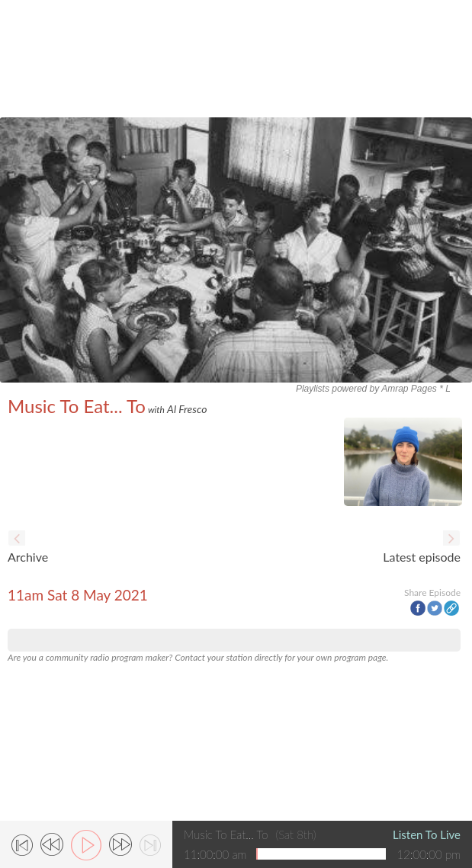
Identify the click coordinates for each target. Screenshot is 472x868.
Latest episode (422, 557)
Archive (28, 557)
